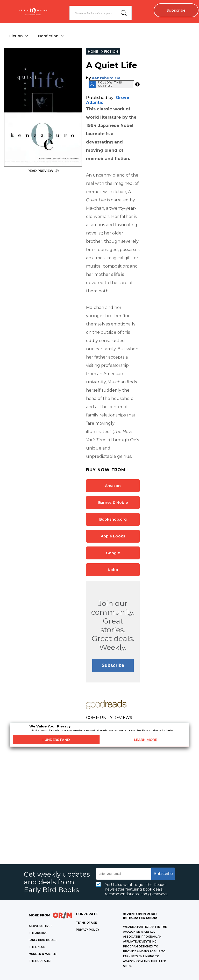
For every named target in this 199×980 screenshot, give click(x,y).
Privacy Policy (88, 930)
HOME (93, 52)
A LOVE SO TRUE (40, 926)
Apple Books (113, 536)
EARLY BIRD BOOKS (43, 940)
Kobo (113, 570)
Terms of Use (86, 923)
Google (113, 553)
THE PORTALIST (40, 961)
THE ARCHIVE (38, 933)
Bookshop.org (113, 519)
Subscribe (176, 10)
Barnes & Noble (113, 503)
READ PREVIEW (43, 171)
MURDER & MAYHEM (43, 954)
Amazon (113, 486)
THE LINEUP (37, 947)
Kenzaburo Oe (106, 78)
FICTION (111, 52)
